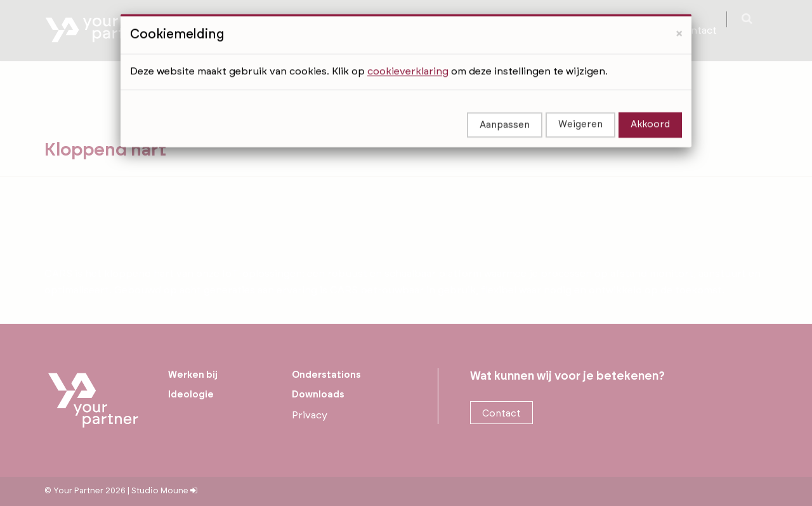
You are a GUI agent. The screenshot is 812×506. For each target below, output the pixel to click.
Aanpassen (505, 111)
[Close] (679, 19)
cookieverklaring (408, 57)
